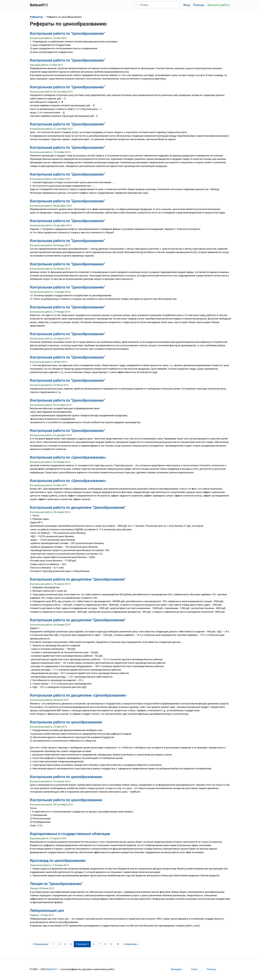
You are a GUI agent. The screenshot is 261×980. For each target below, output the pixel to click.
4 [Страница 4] (71, 944)
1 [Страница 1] (53, 944)
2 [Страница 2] (59, 944)
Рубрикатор (36, 17)
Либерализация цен (47, 911)
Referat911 (52, 969)
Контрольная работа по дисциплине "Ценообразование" (78, 507)
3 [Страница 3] (65, 944)
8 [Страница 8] (105, 944)
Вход (187, 5)
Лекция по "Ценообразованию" (56, 884)
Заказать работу (218, 5)
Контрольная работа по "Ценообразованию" (68, 33)
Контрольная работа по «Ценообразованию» (68, 457)
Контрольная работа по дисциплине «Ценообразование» (78, 695)
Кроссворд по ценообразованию (58, 861)
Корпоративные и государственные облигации (70, 834)
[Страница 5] (82, 944)
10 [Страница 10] (118, 944)
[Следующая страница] (131, 944)
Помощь (199, 5)
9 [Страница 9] (111, 944)
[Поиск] (157, 5)
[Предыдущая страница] (40, 944)
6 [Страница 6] (94, 944)
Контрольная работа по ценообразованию (66, 722)
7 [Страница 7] (100, 944)
